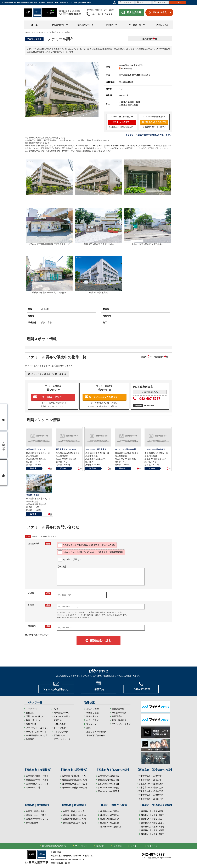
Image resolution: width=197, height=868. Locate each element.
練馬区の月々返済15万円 (153, 834)
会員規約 (100, 846)
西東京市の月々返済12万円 (151, 791)
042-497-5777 (147, 399)
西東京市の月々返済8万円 (150, 776)
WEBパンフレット (62, 739)
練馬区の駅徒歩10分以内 (74, 815)
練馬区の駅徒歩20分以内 (74, 823)
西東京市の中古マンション (38, 784)
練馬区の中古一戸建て (36, 815)
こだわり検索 (92, 709)
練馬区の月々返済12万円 (153, 823)
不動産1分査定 (160, 12)
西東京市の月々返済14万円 (151, 799)
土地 (88, 728)
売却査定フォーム (62, 713)
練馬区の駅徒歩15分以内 (74, 819)
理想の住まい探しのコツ (37, 716)
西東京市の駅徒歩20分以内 (74, 788)
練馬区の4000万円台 (110, 823)
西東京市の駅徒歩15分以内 (74, 784)
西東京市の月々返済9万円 (150, 780)
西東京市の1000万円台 (109, 776)
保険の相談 (31, 724)
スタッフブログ (61, 732)
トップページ (32, 709)
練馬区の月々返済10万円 (153, 815)
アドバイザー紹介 (62, 716)
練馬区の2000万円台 (110, 815)
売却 (56, 709)
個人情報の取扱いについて (54, 846)
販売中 (33, 468)
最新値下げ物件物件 (96, 735)
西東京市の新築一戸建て (37, 776)
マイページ (152, 846)
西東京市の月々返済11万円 (151, 788)
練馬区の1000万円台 (110, 811)
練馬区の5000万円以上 (111, 827)
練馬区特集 (117, 716)
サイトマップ (81, 846)
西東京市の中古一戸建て (37, 780)
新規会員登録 (134, 12)
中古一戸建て (92, 720)
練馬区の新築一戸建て (36, 811)
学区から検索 (92, 713)
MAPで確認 (125, 68)
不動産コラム (60, 735)
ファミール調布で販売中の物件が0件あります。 (150, 135)
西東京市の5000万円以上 (110, 791)
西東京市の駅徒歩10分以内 (74, 780)
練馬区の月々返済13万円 (153, 827)
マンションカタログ (121, 724)
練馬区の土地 (32, 823)
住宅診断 (30, 739)
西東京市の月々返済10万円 (151, 784)
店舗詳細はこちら (150, 392)
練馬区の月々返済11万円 (153, 819)
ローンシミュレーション (37, 732)
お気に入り (143, 2)
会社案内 (30, 713)
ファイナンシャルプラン (37, 728)
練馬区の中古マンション (37, 819)
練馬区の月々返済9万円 (152, 811)
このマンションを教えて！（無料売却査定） (91, 552)
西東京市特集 (118, 709)
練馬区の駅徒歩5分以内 (74, 811)
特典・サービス (33, 720)
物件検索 (126, 2)
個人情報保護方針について (38, 635)
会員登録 (117, 846)
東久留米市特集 (119, 713)
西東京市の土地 (33, 788)
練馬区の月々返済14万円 (153, 830)
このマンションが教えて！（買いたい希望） (87, 545)
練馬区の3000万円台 (110, 819)
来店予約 (58, 720)
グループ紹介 (60, 728)
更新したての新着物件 (97, 732)
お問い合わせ (163, 25)
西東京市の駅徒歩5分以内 (74, 776)
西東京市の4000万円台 (109, 788)
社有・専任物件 (119, 720)
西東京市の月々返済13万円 (151, 795)
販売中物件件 (150, 38)
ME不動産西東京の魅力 (37, 735)
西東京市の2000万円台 (109, 780)
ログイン (134, 846)
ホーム (34, 25)
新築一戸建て (92, 716)
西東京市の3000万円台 (109, 784)
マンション (91, 724)
